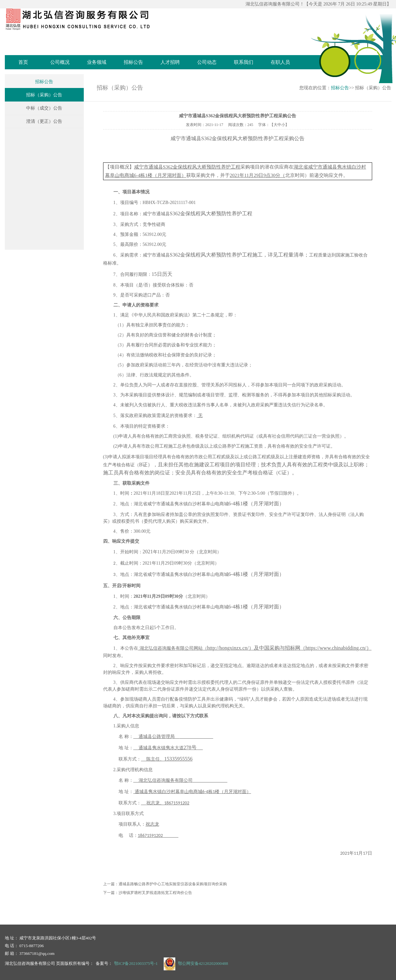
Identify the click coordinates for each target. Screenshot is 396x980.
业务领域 (97, 62)
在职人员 (280, 62)
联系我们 (244, 62)
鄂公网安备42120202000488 (203, 963)
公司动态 (207, 62)
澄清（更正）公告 (44, 121)
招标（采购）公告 (44, 95)
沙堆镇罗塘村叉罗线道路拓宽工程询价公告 (155, 893)
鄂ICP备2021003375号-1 (136, 963)
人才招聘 (170, 62)
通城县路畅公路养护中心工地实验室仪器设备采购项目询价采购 (173, 884)
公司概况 (60, 62)
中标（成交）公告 (44, 108)
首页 (23, 62)
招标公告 (133, 62)
